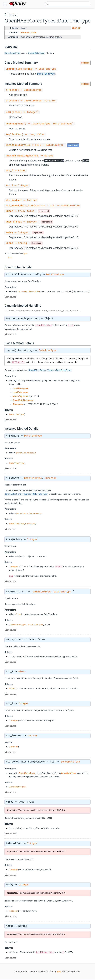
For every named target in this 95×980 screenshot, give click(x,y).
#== (10, 258)
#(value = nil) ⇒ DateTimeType (36, 145)
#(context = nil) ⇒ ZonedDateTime (43, 206)
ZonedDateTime (36, 53)
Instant (33, 736)
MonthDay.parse (20, 397)
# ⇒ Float (16, 171)
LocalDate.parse (20, 393)
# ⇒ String (17, 244)
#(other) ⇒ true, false (25, 134)
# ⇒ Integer (17, 186)
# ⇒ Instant (22, 200)
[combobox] (68, 4)
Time (30, 514)
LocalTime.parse (21, 389)
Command (25, 33)
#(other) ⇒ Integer (22, 112)
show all (76, 28)
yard (59, 972)
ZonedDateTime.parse (23, 401)
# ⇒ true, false (21, 211)
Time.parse (18, 405)
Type (25, 254)
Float (23, 672)
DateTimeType (12, 53)
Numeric (31, 453)
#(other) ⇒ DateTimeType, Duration (31, 101)
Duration (21, 453)
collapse (85, 63)
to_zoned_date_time (29, 292)
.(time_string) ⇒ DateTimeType (31, 69)
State (34, 33)
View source (10, 298)
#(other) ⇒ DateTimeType (24, 90)
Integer (33, 540)
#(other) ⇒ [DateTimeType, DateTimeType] (40, 124)
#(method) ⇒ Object (30, 156)
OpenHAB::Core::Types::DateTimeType (50, 370)
